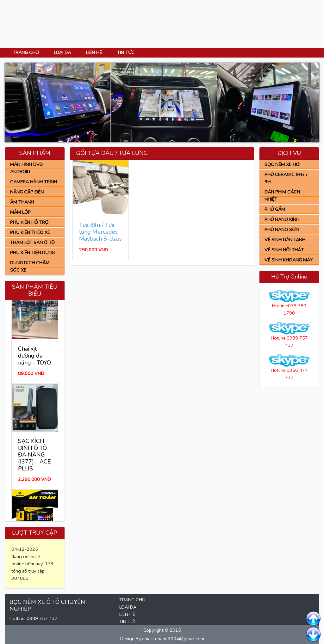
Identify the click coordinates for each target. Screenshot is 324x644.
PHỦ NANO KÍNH (282, 219)
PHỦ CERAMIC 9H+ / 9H (286, 178)
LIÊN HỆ (94, 52)
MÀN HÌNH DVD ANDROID (26, 168)
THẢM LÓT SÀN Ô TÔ (32, 242)
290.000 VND (93, 250)
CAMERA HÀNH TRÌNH (34, 182)
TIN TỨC (126, 52)
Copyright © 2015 (162, 630)
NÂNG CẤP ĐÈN (27, 192)
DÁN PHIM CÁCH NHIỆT (282, 196)
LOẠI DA (62, 52)
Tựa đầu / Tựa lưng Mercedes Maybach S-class (100, 232)
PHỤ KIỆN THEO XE (30, 232)
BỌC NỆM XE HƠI (282, 164)
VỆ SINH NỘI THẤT (284, 250)
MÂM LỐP (20, 212)
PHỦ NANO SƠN (282, 230)
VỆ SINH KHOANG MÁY (289, 260)
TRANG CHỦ (26, 52)
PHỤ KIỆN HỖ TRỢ (29, 222)
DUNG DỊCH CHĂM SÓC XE (30, 266)
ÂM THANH (22, 202)
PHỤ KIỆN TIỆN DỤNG (32, 253)
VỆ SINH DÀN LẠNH (285, 240)
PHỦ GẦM (275, 209)
